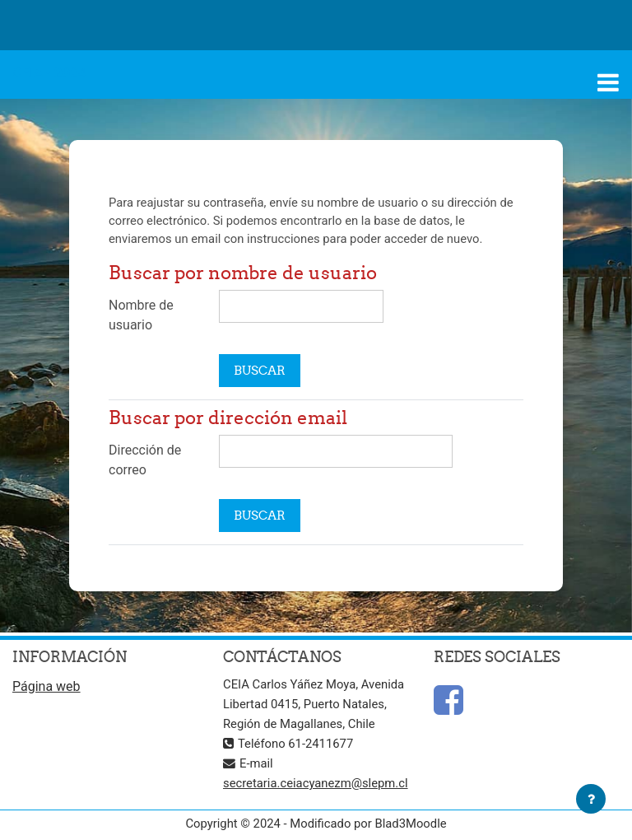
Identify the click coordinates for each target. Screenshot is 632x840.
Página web (46, 686)
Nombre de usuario (141, 315)
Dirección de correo (145, 460)
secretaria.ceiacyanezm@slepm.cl (316, 783)
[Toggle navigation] (608, 82)
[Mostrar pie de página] (591, 799)
